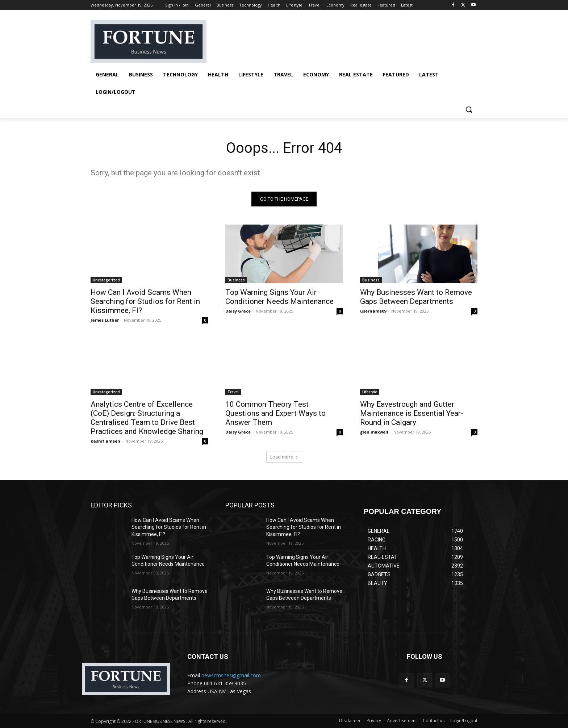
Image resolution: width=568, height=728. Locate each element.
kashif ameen (105, 441)
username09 (373, 311)
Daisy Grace (238, 311)
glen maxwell (374, 432)
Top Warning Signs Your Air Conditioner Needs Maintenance (279, 297)
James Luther (105, 320)
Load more (284, 457)
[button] (469, 109)
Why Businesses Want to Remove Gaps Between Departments (416, 297)
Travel (233, 392)
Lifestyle (370, 392)
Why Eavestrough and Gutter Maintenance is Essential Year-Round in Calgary (412, 413)
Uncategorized (106, 280)
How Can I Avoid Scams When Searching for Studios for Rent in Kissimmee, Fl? (145, 301)
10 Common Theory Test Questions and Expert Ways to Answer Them (275, 413)
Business (236, 280)
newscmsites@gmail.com (231, 675)
